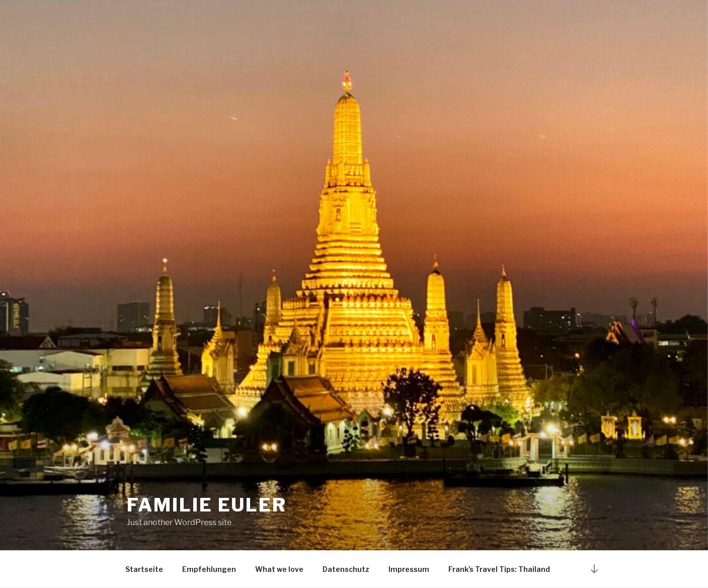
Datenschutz (346, 569)
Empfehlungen (209, 569)
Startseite (144, 569)
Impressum (409, 569)
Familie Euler (207, 505)
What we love (279, 569)
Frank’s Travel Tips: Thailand (499, 569)
